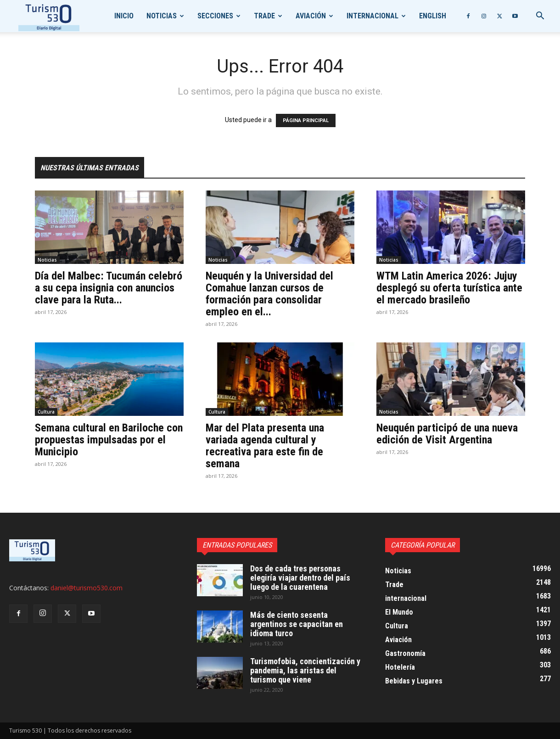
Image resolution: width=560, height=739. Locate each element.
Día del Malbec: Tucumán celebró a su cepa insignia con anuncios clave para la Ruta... (109, 288)
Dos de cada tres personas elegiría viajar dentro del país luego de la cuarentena (300, 578)
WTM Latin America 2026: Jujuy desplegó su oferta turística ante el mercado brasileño (449, 288)
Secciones (215, 16)
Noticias (162, 16)
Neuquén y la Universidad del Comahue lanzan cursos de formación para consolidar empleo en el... (269, 294)
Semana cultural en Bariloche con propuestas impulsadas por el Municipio (109, 440)
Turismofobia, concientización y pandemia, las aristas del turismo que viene (305, 670)
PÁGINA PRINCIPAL (306, 120)
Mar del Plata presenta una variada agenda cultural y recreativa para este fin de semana (265, 446)
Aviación (311, 16)
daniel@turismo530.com (87, 588)
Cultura (46, 412)
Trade (264, 16)
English (433, 16)
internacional (372, 16)
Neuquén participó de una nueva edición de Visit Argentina (447, 434)
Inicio (124, 16)
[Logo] (49, 16)
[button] (540, 17)
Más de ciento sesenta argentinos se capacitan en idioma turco (297, 624)
